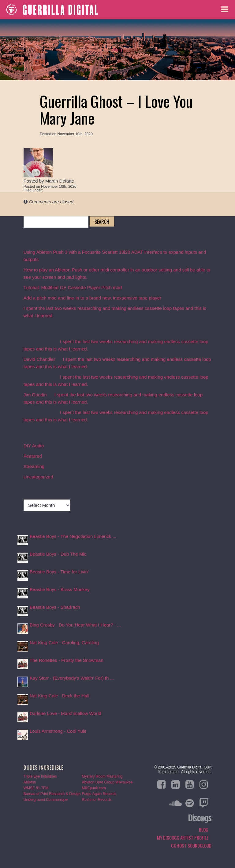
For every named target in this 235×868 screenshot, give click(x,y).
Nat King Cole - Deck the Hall (60, 696)
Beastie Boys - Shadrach (55, 607)
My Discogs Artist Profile (183, 837)
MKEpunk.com (94, 788)
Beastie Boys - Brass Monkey (60, 589)
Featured (33, 456)
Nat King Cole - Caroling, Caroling (64, 643)
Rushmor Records (97, 800)
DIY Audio (34, 446)
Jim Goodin (35, 395)
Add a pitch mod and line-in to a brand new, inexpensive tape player (92, 298)
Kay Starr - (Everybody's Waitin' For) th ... (72, 678)
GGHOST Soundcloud (191, 845)
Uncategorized (38, 477)
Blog (117, 50)
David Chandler (39, 359)
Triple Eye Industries (40, 776)
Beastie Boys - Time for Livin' (59, 572)
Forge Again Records (99, 794)
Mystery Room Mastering (102, 776)
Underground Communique (46, 800)
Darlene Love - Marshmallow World (65, 713)
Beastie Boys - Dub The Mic (58, 554)
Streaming (34, 466)
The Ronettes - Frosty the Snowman (67, 660)
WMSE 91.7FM (36, 788)
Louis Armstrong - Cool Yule (58, 731)
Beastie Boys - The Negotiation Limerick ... (73, 536)
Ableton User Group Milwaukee (107, 782)
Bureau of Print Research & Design (52, 794)
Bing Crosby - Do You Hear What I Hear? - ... (75, 625)
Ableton (30, 782)
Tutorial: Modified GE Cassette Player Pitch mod (73, 287)
